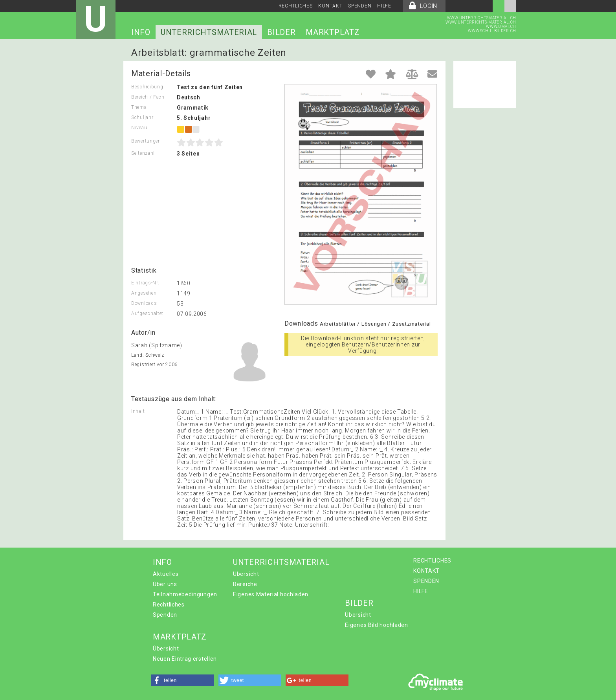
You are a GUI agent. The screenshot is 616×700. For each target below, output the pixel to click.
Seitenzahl (143, 153)
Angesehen (144, 293)
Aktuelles (166, 574)
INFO (141, 32)
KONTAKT (330, 6)
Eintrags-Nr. (145, 283)
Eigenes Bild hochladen (376, 625)
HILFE (384, 6)
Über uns (165, 584)
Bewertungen (146, 141)
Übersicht (246, 574)
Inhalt (138, 411)
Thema (139, 107)
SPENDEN (360, 6)
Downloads (144, 303)
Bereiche (245, 584)
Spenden (165, 615)
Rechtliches (169, 605)
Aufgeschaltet (147, 313)
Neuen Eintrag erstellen (185, 659)
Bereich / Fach (148, 97)
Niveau (139, 128)
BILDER (281, 32)
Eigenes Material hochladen (271, 594)
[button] (182, 680)
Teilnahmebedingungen (185, 594)
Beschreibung (147, 87)
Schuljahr (142, 117)
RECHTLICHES (296, 6)
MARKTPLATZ (333, 32)
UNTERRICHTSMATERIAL (209, 32)
